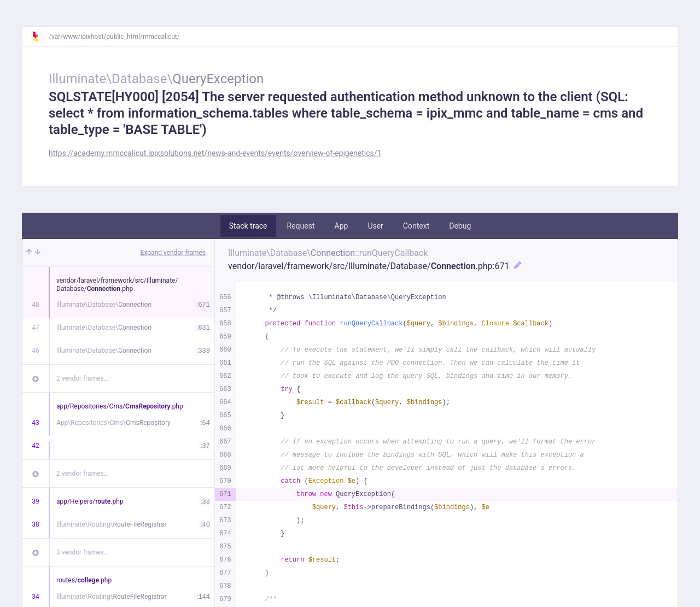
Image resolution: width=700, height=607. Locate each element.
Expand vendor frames (173, 253)
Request (301, 226)
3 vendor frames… (82, 552)
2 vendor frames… (82, 378)
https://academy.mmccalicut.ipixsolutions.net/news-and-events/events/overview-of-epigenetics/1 (215, 153)
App (342, 226)
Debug (460, 226)
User (375, 226)
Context (416, 226)
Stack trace (248, 226)
